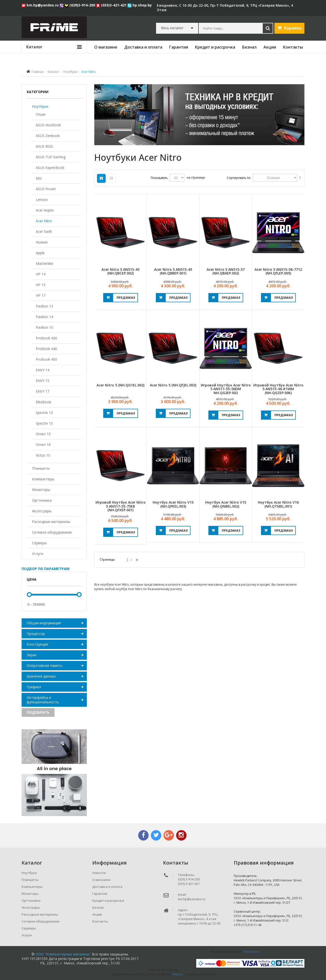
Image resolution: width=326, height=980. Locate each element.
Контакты (293, 47)
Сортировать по (239, 178)
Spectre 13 (44, 413)
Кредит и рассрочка (215, 47)
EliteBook (43, 402)
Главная (37, 72)
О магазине (106, 47)
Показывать (159, 178)
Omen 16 (43, 445)
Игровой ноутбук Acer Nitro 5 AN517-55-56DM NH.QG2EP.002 (226, 389)
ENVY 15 (43, 381)
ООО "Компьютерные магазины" (63, 954)
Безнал (249, 47)
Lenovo (42, 200)
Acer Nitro (44, 221)
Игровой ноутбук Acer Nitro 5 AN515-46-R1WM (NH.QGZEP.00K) (278, 389)
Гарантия (179, 47)
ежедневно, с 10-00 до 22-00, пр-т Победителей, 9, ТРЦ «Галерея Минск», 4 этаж (225, 8)
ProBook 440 (46, 349)
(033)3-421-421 (112, 5)
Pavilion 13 (44, 306)
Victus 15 (43, 455)
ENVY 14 (43, 370)
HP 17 (41, 295)
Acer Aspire (45, 210)
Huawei (42, 242)
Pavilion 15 (44, 327)
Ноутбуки (70, 72)
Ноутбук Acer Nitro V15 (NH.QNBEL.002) (226, 504)
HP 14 (41, 274)
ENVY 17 (43, 391)
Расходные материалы (51, 522)
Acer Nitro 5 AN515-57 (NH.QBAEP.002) (226, 271)
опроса (177, 974)
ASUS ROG (44, 146)
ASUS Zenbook (48, 136)
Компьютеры (43, 479)
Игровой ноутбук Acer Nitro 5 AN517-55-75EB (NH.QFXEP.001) (121, 506)
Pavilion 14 (44, 317)
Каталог (53, 72)
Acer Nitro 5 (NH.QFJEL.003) (173, 385)
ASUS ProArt (46, 189)
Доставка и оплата (143, 47)
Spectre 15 (44, 423)
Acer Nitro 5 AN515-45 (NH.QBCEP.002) (120, 271)
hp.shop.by (140, 5)
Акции (270, 47)
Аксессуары (42, 511)
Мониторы (41, 490)
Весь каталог (172, 28)
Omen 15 (43, 434)
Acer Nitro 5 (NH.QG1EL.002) (120, 385)
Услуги (38, 554)
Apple (40, 253)
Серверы (39, 543)
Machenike (44, 263)
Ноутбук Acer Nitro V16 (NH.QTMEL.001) (278, 504)
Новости (99, 873)
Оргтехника (42, 500)
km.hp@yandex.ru (41, 5)
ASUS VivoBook (48, 125)
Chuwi (41, 114)
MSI (39, 178)
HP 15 (41, 285)
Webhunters (252, 952)
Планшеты (41, 468)
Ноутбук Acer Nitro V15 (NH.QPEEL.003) (173, 504)
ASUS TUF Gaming (51, 157)
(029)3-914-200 (80, 5)
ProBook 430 (46, 338)
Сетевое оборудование (52, 532)
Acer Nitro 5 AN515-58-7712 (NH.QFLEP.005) (278, 271)
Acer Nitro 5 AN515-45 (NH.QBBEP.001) (173, 271)
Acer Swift (44, 231)
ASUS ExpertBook (50, 168)
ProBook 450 (46, 359)
